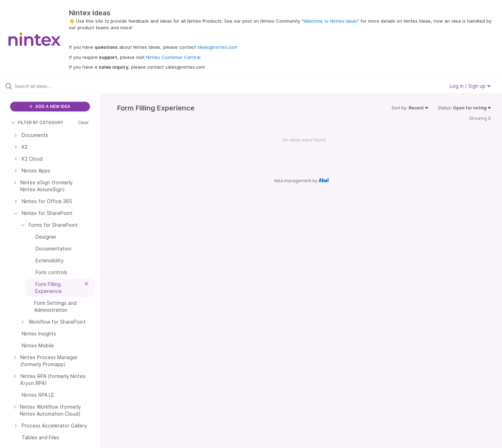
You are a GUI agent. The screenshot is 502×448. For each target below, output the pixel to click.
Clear (83, 122)
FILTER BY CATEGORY (37, 122)
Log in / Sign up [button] (470, 86)
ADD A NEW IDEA (50, 106)
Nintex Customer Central (173, 57)
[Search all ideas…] (59, 86)
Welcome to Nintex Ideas (330, 21)
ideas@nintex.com (217, 47)
